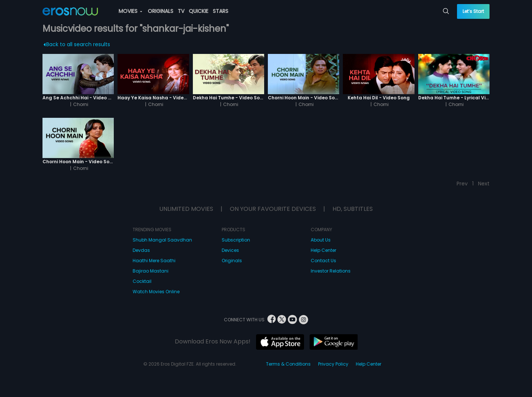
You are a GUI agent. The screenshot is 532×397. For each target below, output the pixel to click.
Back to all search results (77, 44)
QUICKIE (199, 11)
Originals (232, 261)
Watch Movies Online (156, 292)
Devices (230, 250)
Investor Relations (331, 271)
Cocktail (142, 281)
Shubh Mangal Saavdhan (162, 240)
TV (181, 11)
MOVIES (130, 11)
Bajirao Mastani (151, 271)
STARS (221, 11)
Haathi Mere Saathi (154, 261)
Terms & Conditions (288, 364)
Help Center (323, 250)
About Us (321, 240)
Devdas (141, 250)
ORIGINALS (161, 11)
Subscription (236, 240)
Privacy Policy (333, 364)
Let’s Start (473, 11)
